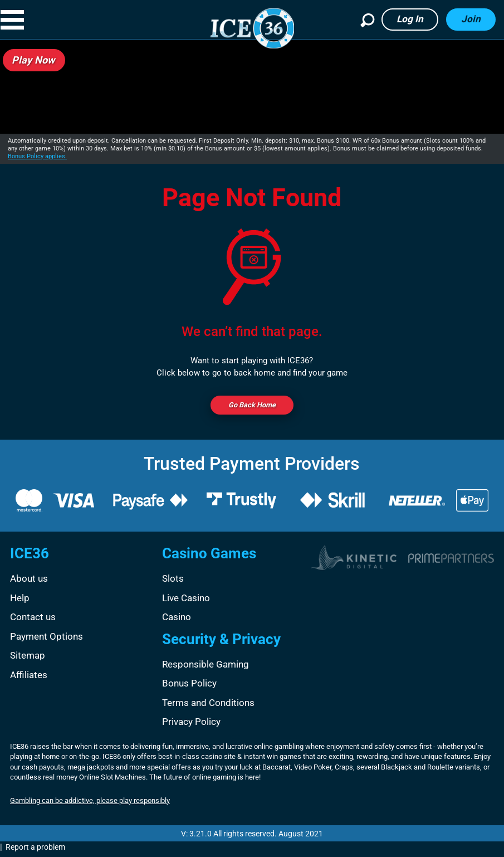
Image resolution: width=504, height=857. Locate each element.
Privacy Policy (191, 725)
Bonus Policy (189, 686)
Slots (173, 582)
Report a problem (35, 850)
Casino (177, 620)
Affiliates (29, 678)
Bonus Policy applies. (37, 156)
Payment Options (47, 640)
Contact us (33, 620)
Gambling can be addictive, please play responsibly (90, 804)
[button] (22, 20)
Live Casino (186, 601)
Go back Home (252, 407)
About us (29, 582)
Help (20, 601)
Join (471, 19)
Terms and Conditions (208, 706)
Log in (410, 19)
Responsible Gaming (205, 668)
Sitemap (28, 659)
